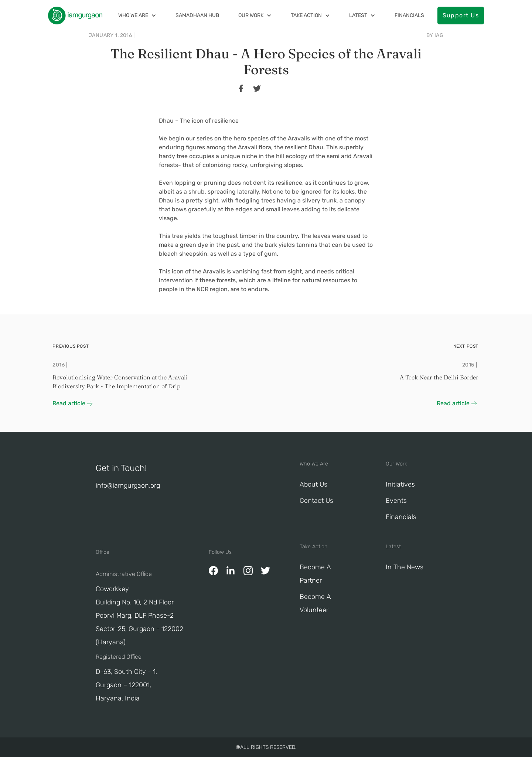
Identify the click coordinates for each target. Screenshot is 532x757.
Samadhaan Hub (197, 15)
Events (396, 501)
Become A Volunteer (315, 603)
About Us (313, 484)
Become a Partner (315, 574)
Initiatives (400, 484)
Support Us (461, 15)
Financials (409, 15)
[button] (137, 15)
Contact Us (316, 501)
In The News (405, 567)
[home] (75, 16)
